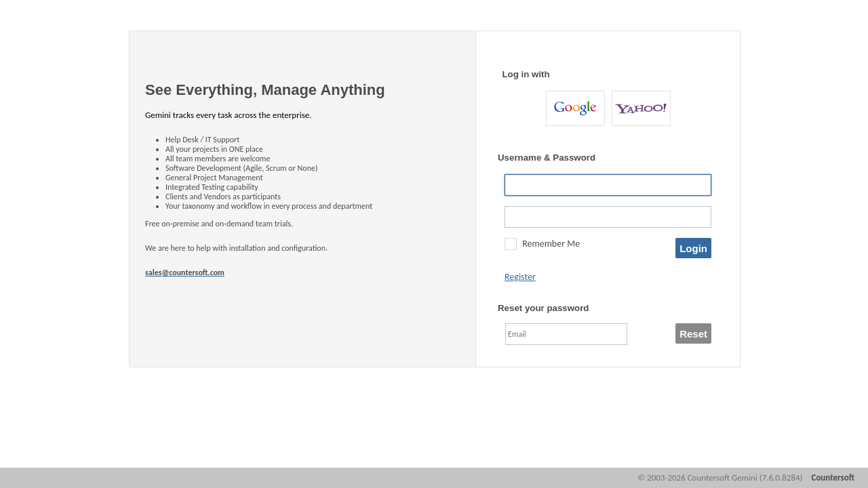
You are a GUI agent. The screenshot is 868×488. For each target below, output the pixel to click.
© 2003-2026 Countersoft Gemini (720, 477)
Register (520, 277)
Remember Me (551, 244)
